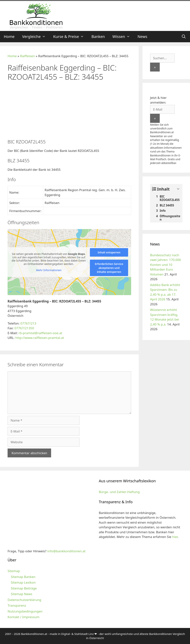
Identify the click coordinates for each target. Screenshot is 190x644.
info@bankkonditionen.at (66, 551)
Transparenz (17, 605)
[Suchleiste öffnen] (184, 37)
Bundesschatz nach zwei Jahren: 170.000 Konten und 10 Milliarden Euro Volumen (165, 265)
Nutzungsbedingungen (25, 611)
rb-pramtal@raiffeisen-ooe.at (40, 333)
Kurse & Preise (70, 37)
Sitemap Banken (23, 577)
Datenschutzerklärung (24, 600)
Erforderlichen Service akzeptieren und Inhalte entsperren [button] (109, 268)
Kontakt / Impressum (23, 617)
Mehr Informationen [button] (49, 270)
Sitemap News (21, 594)
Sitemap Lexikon (23, 582)
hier (175, 537)
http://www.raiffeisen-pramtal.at (40, 338)
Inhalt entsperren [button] (109, 252)
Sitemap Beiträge (24, 588)
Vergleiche (36, 37)
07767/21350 (24, 328)
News (142, 37)
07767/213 (28, 323)
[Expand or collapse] (178, 189)
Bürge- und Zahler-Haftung (119, 492)
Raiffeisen (27, 56)
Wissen (123, 37)
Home (9, 37)
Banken (98, 37)
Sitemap (14, 571)
